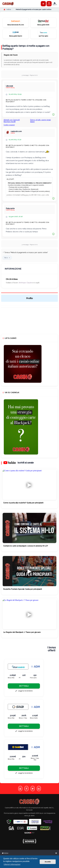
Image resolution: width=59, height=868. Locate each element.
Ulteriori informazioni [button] (12, 864)
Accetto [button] (48, 862)
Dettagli (24, 686)
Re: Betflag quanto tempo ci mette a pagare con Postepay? (27, 146)
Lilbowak (9, 86)
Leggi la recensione (24, 691)
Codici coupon (9, 125)
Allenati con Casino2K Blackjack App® (12, 121)
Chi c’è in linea (12, 279)
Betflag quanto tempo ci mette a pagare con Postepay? (26, 47)
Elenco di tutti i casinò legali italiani (40, 121)
